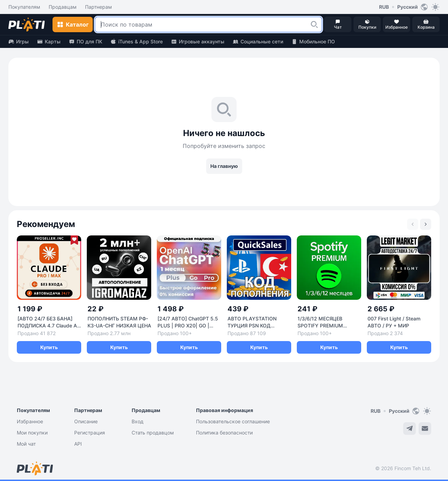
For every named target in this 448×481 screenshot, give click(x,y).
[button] (314, 24)
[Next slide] (426, 224)
